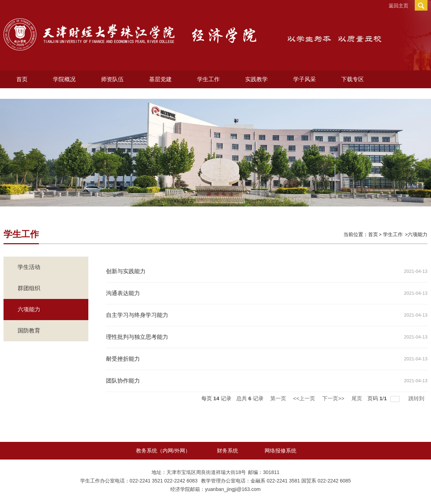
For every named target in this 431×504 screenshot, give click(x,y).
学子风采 (305, 79)
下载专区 (353, 79)
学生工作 (208, 79)
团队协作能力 (123, 381)
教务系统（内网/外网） (163, 451)
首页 (22, 79)
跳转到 (417, 398)
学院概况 (64, 79)
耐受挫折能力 (123, 359)
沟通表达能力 (123, 293)
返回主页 (398, 6)
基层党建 (160, 79)
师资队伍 (112, 79)
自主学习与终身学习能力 (137, 315)
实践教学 (256, 79)
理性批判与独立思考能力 (137, 337)
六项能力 (418, 234)
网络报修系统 (281, 451)
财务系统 (228, 451)
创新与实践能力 (126, 271)
